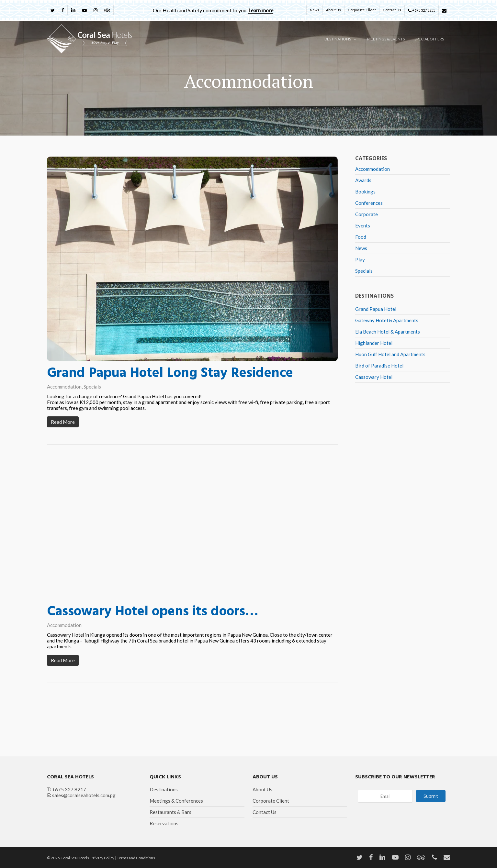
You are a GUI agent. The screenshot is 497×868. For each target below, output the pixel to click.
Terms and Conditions (136, 858)
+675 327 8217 (69, 789)
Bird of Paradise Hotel (379, 366)
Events (363, 225)
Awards (363, 180)
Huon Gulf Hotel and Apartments (390, 354)
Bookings (365, 192)
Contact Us (265, 812)
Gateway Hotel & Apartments (387, 320)
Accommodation (64, 387)
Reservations (164, 823)
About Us (262, 789)
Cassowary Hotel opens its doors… (153, 614)
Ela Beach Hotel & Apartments (388, 332)
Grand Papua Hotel (376, 309)
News (361, 248)
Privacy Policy (102, 858)
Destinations (164, 789)
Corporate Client (271, 801)
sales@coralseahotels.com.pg (84, 795)
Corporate (367, 214)
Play (360, 259)
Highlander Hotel (374, 343)
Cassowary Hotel (374, 377)
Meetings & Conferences (176, 801)
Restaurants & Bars (170, 812)
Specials (92, 387)
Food (361, 237)
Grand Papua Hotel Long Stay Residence (170, 374)
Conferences (369, 203)
